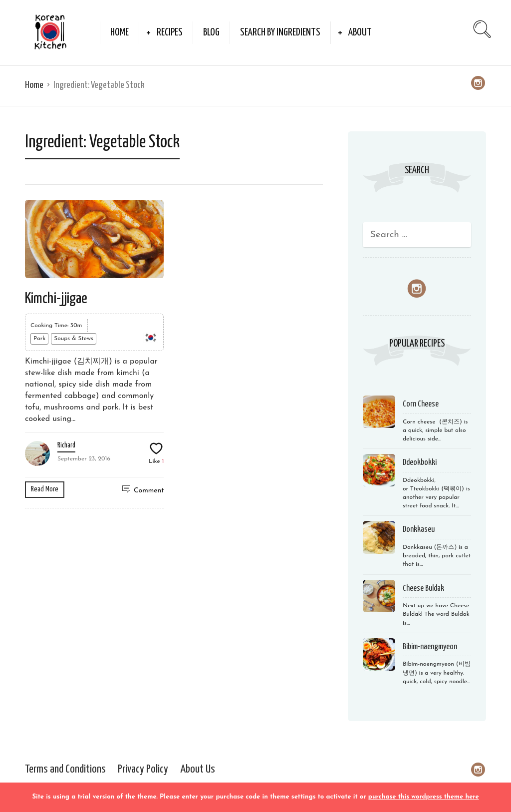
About (360, 32)
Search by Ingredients (280, 32)
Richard (66, 445)
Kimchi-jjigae (56, 299)
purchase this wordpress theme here (424, 797)
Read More (45, 489)
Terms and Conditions (65, 769)
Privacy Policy (143, 769)
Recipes (170, 32)
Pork (39, 339)
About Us (198, 769)
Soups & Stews (74, 339)
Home (120, 32)
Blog (211, 32)
